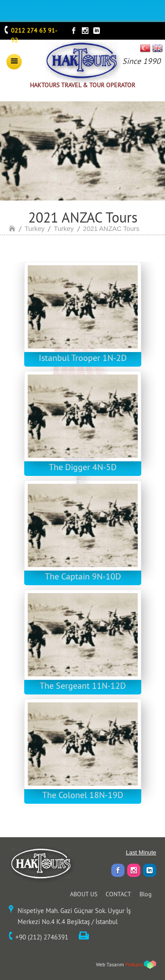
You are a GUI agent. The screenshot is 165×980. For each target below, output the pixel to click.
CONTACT (118, 894)
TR (145, 48)
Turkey (35, 228)
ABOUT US (84, 894)
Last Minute (141, 852)
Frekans (134, 964)
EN (158, 48)
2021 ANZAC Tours (111, 228)
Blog (146, 894)
